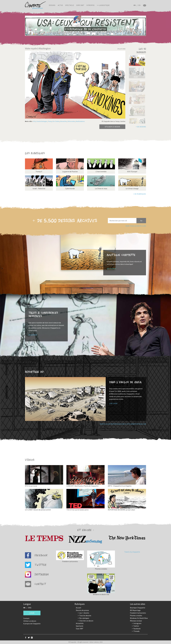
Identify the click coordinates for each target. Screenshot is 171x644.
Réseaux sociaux (136, 621)
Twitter (136, 626)
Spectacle (70, 5)
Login (32, 613)
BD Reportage (135, 610)
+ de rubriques (140, 194)
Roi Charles (56, 121)
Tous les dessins (85, 615)
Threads (136, 631)
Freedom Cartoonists (138, 613)
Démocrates (71, 121)
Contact (26, 618)
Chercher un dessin (86, 621)
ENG (30, 608)
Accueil (79, 608)
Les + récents (84, 613)
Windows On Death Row (139, 618)
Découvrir (111, 269)
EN (139, 5)
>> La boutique (103, 5)
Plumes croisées (136, 615)
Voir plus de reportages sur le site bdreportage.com (123, 424)
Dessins (52, 5)
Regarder (33, 335)
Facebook (137, 629)
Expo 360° (80, 5)
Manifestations (80, 121)
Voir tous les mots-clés (136, 226)
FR (135, 5)
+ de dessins (141, 127)
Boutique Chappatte (138, 608)
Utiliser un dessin (30, 621)
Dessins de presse (82, 610)
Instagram (137, 623)
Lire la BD (113, 403)
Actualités (80, 623)
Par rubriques (84, 618)
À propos (91, 5)
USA (34, 121)
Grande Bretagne (42, 121)
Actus (60, 5)
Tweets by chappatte (132, 552)
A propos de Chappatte (32, 624)
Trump (50, 121)
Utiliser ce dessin (112, 127)
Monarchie (64, 121)
